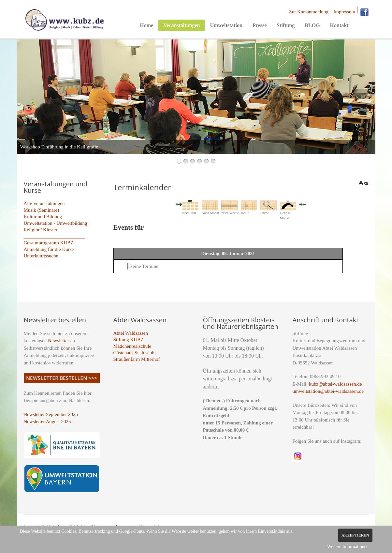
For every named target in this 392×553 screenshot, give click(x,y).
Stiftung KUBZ (129, 340)
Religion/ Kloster (41, 230)
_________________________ (54, 236)
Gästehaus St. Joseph (134, 353)
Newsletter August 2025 (47, 422)
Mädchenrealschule (132, 346)
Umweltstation (226, 25)
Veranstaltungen (181, 25)
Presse (260, 25)
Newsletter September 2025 (51, 414)
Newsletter (58, 341)
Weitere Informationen (348, 547)
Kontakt (339, 25)
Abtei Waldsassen (131, 333)
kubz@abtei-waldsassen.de (335, 384)
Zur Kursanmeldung (309, 12)
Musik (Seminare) (42, 210)
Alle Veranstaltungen (44, 204)
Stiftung (286, 25)
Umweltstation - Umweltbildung (56, 223)
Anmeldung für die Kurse (49, 249)
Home (146, 25)
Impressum (344, 12)
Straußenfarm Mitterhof (137, 359)
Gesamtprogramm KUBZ (49, 243)
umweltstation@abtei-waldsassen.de (328, 391)
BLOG (312, 25)
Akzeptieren (355, 535)
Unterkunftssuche (41, 256)
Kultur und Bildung (43, 217)
